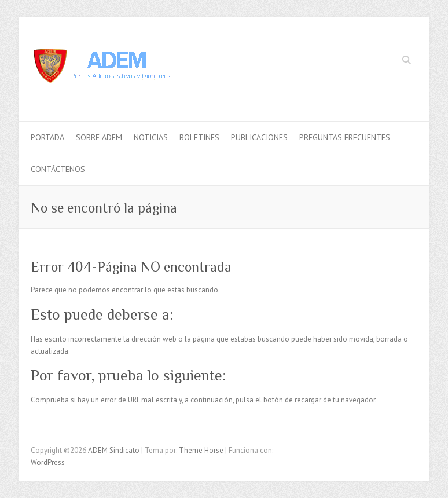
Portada (47, 137)
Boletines (199, 137)
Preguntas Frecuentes (345, 137)
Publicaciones (259, 137)
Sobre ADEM (99, 137)
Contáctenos (58, 169)
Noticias (151, 137)
